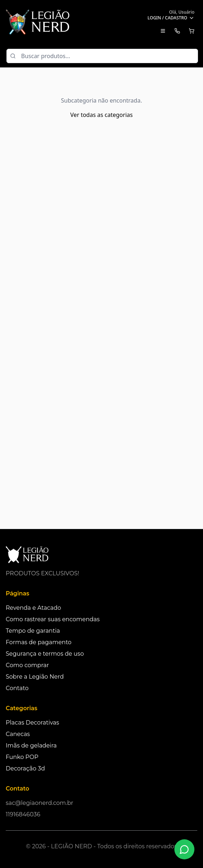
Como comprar (27, 665)
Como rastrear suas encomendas (53, 619)
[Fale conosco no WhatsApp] (184, 849)
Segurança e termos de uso (45, 654)
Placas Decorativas (32, 723)
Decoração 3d (25, 768)
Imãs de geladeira (31, 746)
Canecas (18, 734)
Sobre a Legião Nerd (35, 677)
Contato (17, 688)
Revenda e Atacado (33, 608)
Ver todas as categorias (101, 115)
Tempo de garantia (33, 631)
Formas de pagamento (39, 642)
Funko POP (22, 757)
